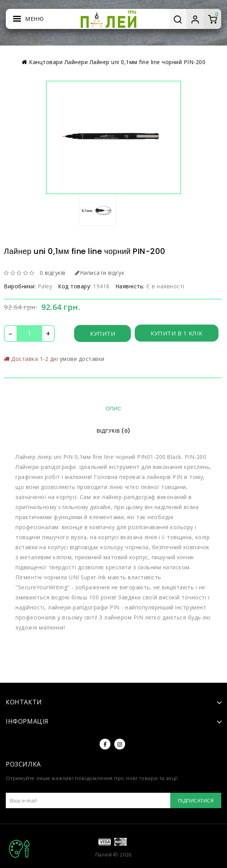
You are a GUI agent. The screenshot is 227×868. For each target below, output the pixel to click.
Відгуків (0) (113, 431)
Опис (113, 409)
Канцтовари (46, 62)
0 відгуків (53, 273)
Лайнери (76, 62)
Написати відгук (100, 273)
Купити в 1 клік (177, 333)
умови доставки (82, 359)
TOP (19, 849)
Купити (102, 333)
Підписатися (196, 800)
